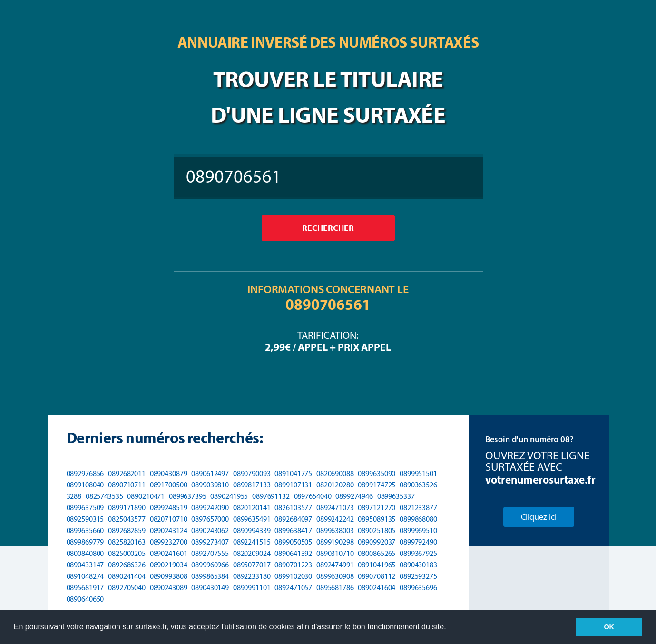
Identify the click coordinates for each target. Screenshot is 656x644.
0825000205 (127, 553)
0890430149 (210, 588)
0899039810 (210, 485)
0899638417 (293, 530)
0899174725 (377, 485)
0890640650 (85, 599)
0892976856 (85, 473)
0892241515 (252, 542)
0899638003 (335, 530)
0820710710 (169, 519)
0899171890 (127, 508)
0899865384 (210, 576)
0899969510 (418, 530)
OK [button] (609, 627)
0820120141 (252, 508)
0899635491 (252, 519)
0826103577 (293, 508)
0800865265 (377, 553)
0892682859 (127, 530)
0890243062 (210, 530)
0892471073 (335, 508)
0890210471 (146, 496)
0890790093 (252, 473)
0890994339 (252, 530)
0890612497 (210, 473)
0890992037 (377, 542)
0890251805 (377, 530)
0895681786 (335, 588)
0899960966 (210, 565)
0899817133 (252, 485)
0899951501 (418, 473)
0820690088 (335, 473)
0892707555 (210, 553)
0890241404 (127, 576)
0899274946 (354, 496)
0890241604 (377, 588)
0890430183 (418, 565)
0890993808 (169, 576)
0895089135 (377, 519)
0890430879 (169, 473)
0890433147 (85, 565)
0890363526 (418, 485)
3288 (74, 496)
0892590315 (85, 519)
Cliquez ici (539, 517)
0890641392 (293, 553)
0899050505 (293, 542)
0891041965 (377, 565)
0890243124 (169, 530)
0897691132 (271, 496)
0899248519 (169, 508)
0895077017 (252, 565)
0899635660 (85, 530)
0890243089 (169, 588)
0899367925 (418, 553)
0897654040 (313, 496)
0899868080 (418, 519)
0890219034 (169, 565)
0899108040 (85, 485)
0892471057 (293, 588)
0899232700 (169, 542)
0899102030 (293, 576)
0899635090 (377, 473)
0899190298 (335, 542)
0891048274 (85, 576)
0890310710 (335, 553)
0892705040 (127, 588)
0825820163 (127, 542)
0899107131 (293, 485)
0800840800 (85, 553)
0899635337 (396, 496)
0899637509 (85, 508)
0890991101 (252, 588)
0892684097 (293, 519)
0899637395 (188, 496)
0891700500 (169, 485)
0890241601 (169, 553)
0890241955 (229, 496)
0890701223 (293, 565)
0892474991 (335, 565)
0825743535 (104, 496)
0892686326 (127, 565)
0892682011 (127, 473)
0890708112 (377, 576)
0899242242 (335, 519)
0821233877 (418, 508)
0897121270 (377, 508)
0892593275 (418, 576)
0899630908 (335, 576)
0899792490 (418, 542)
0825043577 (127, 519)
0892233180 (252, 576)
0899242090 (210, 508)
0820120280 (335, 485)
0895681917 (85, 588)
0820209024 (252, 553)
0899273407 (210, 542)
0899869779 (85, 542)
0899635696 (418, 588)
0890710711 (127, 485)
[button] (450, 628)
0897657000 (210, 519)
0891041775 (293, 473)
